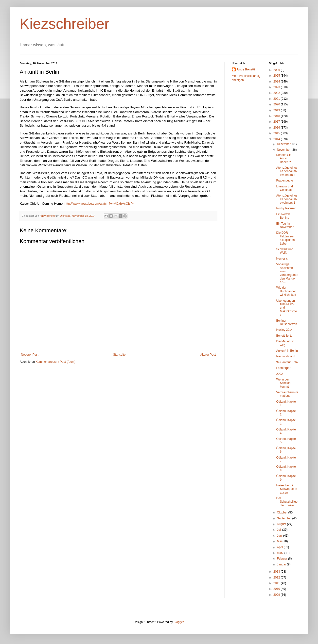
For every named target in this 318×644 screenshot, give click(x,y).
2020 (277, 104)
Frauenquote (284, 181)
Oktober (283, 512)
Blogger (179, 622)
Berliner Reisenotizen (286, 322)
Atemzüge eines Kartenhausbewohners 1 (287, 199)
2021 (277, 99)
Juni (280, 536)
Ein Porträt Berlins (283, 216)
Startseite (119, 355)
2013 (277, 572)
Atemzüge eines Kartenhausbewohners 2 (287, 171)
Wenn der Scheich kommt (283, 383)
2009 (277, 595)
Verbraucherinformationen (287, 394)
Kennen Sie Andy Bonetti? (284, 158)
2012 (277, 578)
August (282, 524)
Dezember (284, 144)
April (280, 547)
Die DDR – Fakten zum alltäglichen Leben (286, 238)
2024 (277, 82)
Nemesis (282, 259)
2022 (277, 93)
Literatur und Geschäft (284, 188)
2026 (277, 70)
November (284, 150)
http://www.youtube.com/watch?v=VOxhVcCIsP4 (100, 204)
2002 (279, 374)
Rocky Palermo (286, 208)
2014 (277, 139)
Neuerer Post (30, 355)
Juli (279, 530)
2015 (277, 133)
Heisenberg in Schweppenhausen (286, 489)
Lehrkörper (283, 368)
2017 (277, 122)
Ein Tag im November (285, 225)
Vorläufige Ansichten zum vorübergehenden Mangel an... (287, 273)
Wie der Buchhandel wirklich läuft (286, 291)
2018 (277, 116)
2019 (277, 110)
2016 (277, 128)
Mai (280, 541)
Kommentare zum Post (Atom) (56, 362)
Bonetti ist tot (285, 336)
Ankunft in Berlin (287, 351)
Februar (282, 559)
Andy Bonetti (246, 69)
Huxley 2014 (284, 330)
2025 (277, 76)
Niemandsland (286, 356)
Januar (282, 564)
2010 (277, 589)
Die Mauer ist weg (285, 343)
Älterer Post (208, 355)
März (281, 553)
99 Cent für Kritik (287, 362)
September (284, 518)
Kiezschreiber (65, 24)
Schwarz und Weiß (285, 251)
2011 (277, 583)
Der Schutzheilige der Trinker (287, 502)
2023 (277, 87)
